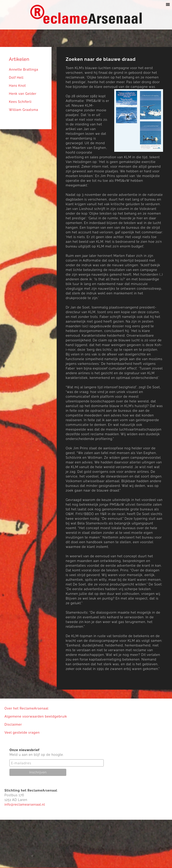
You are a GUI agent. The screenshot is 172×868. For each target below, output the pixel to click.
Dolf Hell (16, 78)
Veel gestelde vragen (22, 733)
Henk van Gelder (23, 94)
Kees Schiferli (20, 102)
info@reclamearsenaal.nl (25, 805)
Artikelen (19, 59)
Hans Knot (17, 86)
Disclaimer (13, 724)
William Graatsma (24, 110)
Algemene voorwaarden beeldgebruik (36, 716)
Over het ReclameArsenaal (26, 708)
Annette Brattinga (24, 70)
